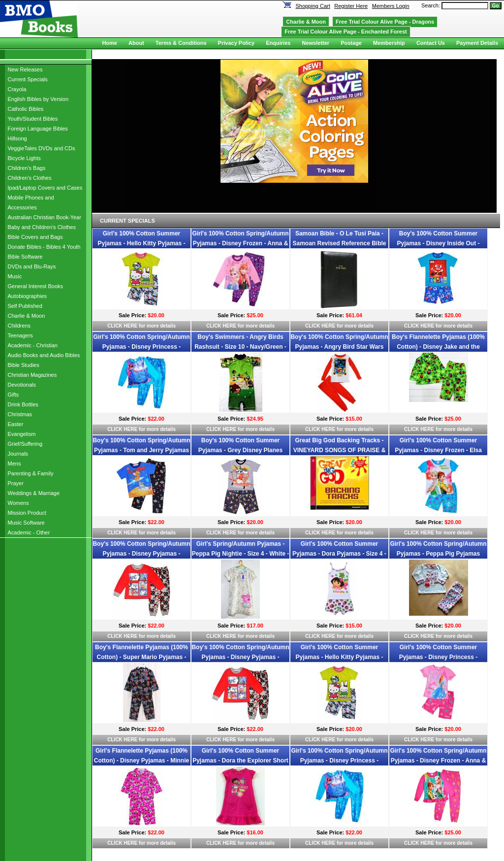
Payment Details (477, 43)
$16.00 (255, 832)
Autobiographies (28, 296)
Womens (18, 503)
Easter (16, 424)
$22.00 (156, 419)
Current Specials (28, 79)
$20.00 (156, 315)
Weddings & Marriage (34, 493)
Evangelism (22, 434)
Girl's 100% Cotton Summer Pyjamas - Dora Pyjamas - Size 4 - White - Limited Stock (339, 554)
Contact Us (431, 43)
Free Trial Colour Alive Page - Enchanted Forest (346, 32)
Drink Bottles (23, 404)
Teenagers (20, 335)
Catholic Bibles (26, 109)
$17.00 (255, 626)
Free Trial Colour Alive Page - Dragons (385, 22)
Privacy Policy (236, 43)
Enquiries (278, 43)
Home (110, 43)
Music (15, 276)
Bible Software (25, 257)
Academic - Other (29, 532)
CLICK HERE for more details (142, 326)
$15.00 (354, 419)
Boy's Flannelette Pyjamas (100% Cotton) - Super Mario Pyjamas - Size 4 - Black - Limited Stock (142, 657)
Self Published (25, 306)
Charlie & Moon (27, 316)
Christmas (20, 414)
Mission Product (27, 513)
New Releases (25, 69)
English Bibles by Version (38, 99)
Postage (351, 43)
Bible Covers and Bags (35, 237)
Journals (18, 454)
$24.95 (255, 419)
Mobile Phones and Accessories (31, 202)
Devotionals (22, 385)
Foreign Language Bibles (38, 129)
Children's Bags (27, 168)
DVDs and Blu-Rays (32, 266)
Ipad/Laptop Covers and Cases (45, 188)
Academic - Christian (33, 345)
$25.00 (255, 315)
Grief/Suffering (25, 444)
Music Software (26, 523)
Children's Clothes (30, 178)
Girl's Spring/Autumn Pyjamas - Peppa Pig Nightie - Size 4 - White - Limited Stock (240, 554)
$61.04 (354, 315)
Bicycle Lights (24, 158)
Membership (389, 43)
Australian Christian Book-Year (45, 217)
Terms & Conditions (181, 43)
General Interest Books (36, 286)
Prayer (16, 483)
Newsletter (315, 43)
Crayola (17, 89)
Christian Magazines (32, 375)
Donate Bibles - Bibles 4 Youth (44, 247)
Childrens (19, 326)
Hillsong (17, 138)
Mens (15, 464)
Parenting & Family (31, 473)
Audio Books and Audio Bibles (44, 355)
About (136, 43)
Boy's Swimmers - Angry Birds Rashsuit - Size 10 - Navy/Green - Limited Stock (240, 347)
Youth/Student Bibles (33, 119)
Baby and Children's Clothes (42, 227)
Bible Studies (24, 365)
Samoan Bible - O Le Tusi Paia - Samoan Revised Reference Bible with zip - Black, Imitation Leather (339, 243)
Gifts (14, 395)
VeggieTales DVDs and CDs (42, 148)
